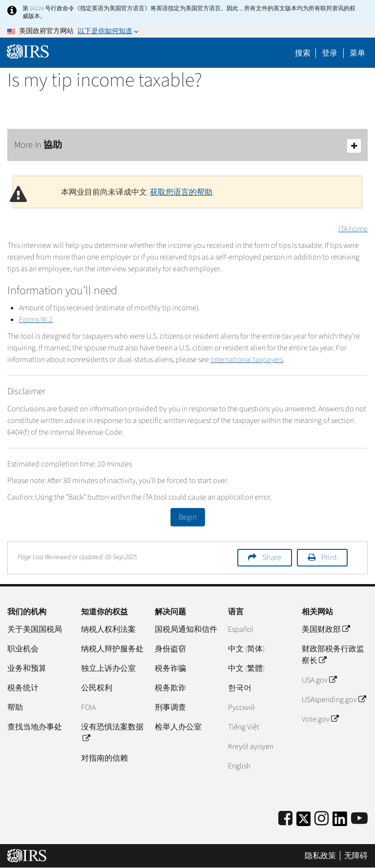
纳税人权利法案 (108, 629)
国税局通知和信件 (186, 629)
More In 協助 (187, 146)
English (239, 766)
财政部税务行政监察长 (333, 655)
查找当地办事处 (35, 727)
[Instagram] (322, 819)
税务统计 (23, 688)
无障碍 (356, 856)
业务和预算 (27, 668)
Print (329, 558)
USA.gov (319, 680)
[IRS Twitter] (304, 822)
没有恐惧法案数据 (112, 733)
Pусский (241, 707)
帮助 (15, 707)
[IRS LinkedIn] (340, 822)
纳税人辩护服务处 (112, 649)
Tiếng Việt (244, 727)
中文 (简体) (246, 649)
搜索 (303, 53)
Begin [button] (188, 517)
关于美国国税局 (35, 629)
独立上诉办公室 (108, 668)
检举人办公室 (178, 727)
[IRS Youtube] (359, 819)
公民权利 (97, 688)
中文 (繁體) (246, 668)
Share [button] (272, 558)
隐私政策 (320, 856)
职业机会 (23, 649)
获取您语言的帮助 (181, 192)
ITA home (353, 229)
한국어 (240, 688)
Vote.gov (320, 719)
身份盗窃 (170, 649)
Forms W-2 (36, 320)
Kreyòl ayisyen (251, 747)
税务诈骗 (170, 668)
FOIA (88, 707)
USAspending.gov (334, 700)
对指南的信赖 (104, 758)
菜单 (357, 53)
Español (241, 629)
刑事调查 (170, 707)
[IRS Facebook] (285, 819)
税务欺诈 (170, 688)
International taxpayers (247, 360)
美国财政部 (326, 629)
